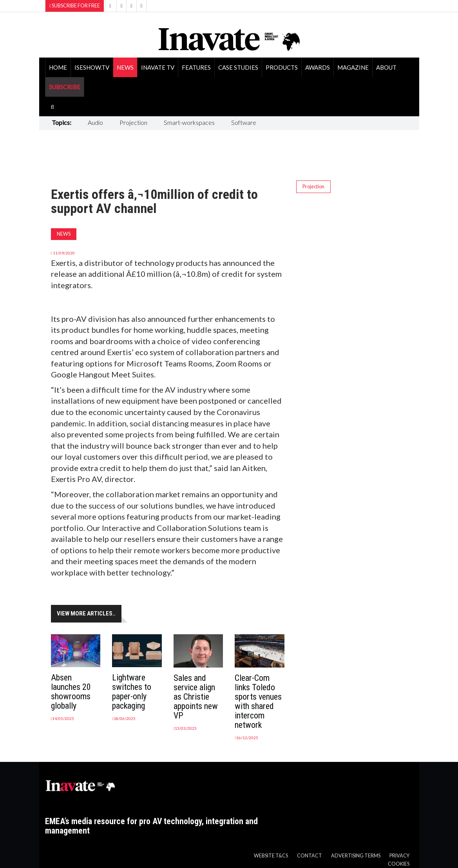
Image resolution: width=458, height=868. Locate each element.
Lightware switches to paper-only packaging (132, 692)
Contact (310, 856)
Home (58, 67)
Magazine (353, 67)
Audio (95, 122)
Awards (318, 67)
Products (282, 67)
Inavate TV (158, 67)
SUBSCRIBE (65, 87)
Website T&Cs (271, 856)
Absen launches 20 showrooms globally (71, 692)
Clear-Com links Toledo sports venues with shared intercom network (258, 701)
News (125, 67)
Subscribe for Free (75, 6)
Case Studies (238, 67)
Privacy (399, 856)
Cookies (399, 864)
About (386, 67)
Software (244, 122)
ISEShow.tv (92, 67)
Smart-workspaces (189, 122)
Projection (133, 122)
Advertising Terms (356, 856)
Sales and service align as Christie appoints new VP (196, 697)
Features (196, 67)
